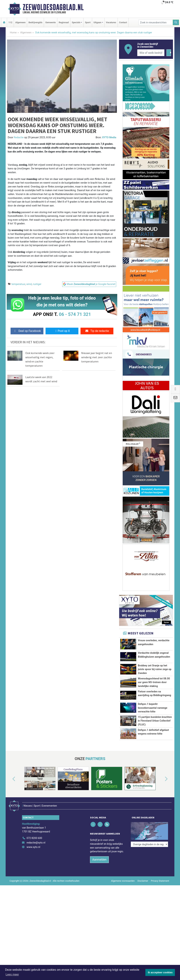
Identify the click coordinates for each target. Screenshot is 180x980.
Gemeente (51, 22)
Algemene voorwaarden (123, 919)
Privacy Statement (160, 919)
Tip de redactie (97, 331)
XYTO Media (109, 137)
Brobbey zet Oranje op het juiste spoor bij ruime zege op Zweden (155, 669)
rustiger (37, 284)
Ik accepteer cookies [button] (160, 972)
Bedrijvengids (35, 22)
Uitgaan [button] (97, 22)
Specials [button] (76, 22)
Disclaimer (143, 919)
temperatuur (18, 284)
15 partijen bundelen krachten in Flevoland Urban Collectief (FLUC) (155, 733)
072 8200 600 (34, 877)
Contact (123, 22)
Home (13, 33)
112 (10, 22)
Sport (88, 22)
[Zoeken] (176, 22)
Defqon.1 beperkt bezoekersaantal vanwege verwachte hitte (153, 708)
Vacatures (111, 22)
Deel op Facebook (27, 331)
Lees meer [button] (12, 974)
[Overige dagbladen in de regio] (149, 869)
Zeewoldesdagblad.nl (53, 7)
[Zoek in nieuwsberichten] (156, 22)
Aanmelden (99, 898)
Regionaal (64, 22)
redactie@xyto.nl (36, 881)
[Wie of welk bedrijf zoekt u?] (151, 53)
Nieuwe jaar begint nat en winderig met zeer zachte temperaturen (97, 357)
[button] (10, 822)
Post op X (62, 331)
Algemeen (20, 22)
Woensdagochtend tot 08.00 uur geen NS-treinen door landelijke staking (154, 682)
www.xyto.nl (33, 886)
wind (29, 284)
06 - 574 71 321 (75, 314)
